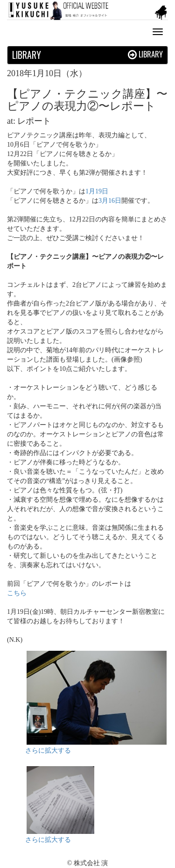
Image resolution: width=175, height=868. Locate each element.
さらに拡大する (48, 751)
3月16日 (110, 201)
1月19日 (97, 191)
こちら (17, 593)
